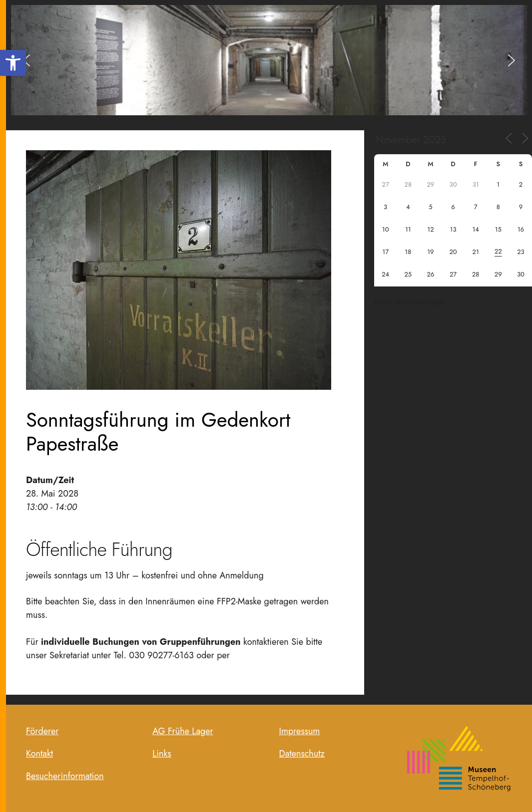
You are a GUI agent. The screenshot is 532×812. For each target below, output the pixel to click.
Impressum (300, 731)
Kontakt (39, 754)
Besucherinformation (65, 776)
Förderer (42, 731)
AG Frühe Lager (183, 731)
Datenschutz (302, 754)
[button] (13, 63)
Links (162, 754)
